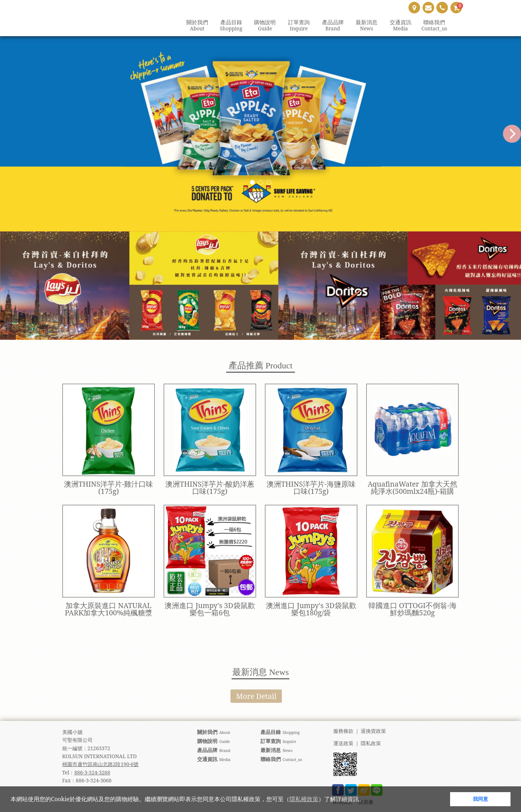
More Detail (256, 696)
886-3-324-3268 (92, 772)
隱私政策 (371, 743)
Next (512, 134)
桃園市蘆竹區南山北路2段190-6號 (100, 764)
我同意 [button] (480, 799)
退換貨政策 (373, 731)
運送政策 (343, 743)
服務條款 (343, 731)
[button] (367, 800)
